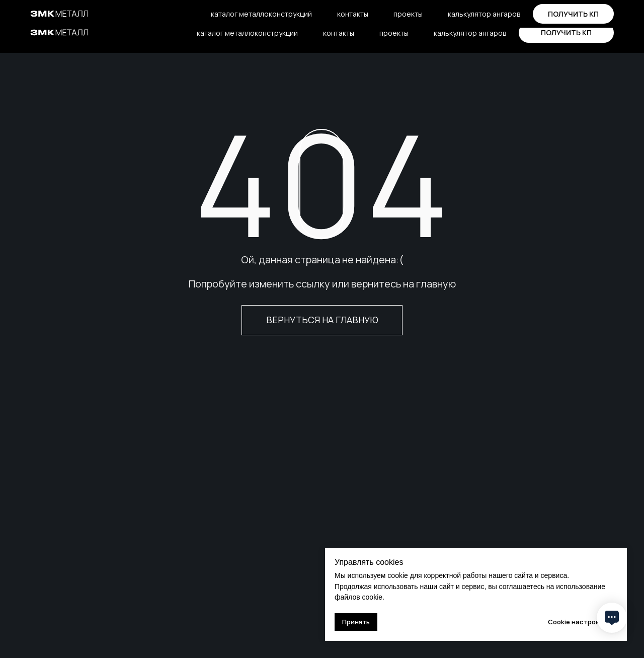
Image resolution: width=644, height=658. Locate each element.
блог (160, 10)
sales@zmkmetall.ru (419, 10)
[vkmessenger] (494, 10)
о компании (50, 10)
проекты (394, 33)
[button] (566, 33)
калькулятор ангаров (470, 33)
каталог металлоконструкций (247, 33)
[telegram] (475, 10)
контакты (339, 33)
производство (111, 10)
